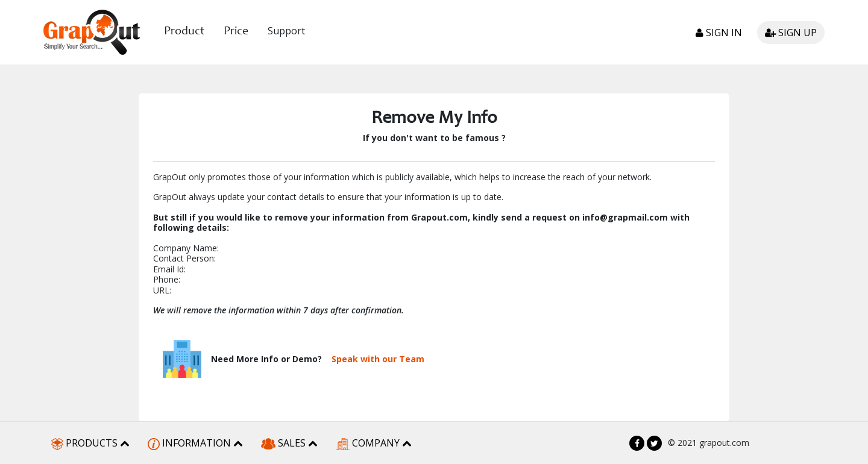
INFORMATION (195, 443)
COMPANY (374, 443)
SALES (289, 443)
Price (236, 32)
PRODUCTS (90, 443)
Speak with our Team (378, 359)
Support (286, 31)
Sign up (791, 33)
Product (184, 32)
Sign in (719, 33)
